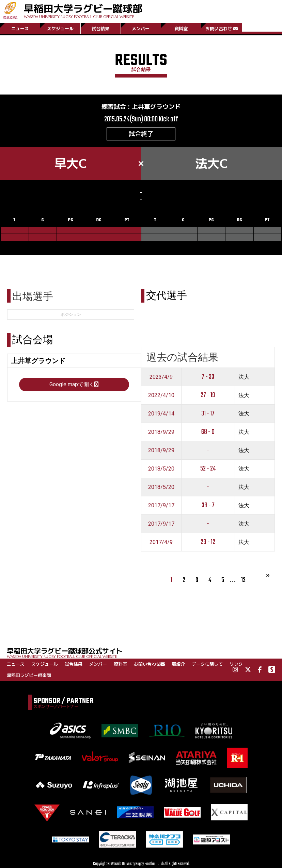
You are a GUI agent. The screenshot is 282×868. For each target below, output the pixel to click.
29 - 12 (208, 542)
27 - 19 (208, 395)
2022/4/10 (161, 395)
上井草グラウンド (156, 107)
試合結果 (100, 28)
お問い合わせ (222, 28)
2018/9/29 (161, 432)
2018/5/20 (161, 469)
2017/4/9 (161, 542)
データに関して (207, 664)
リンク (236, 664)
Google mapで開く (74, 384)
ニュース (20, 28)
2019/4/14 (161, 414)
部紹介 (178, 664)
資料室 (181, 28)
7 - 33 (208, 377)
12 (243, 580)
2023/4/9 (161, 377)
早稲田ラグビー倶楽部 (29, 675)
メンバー (141, 28)
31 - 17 (208, 414)
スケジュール (60, 28)
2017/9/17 (161, 505)
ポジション (71, 314)
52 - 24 (208, 469)
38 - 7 (208, 505)
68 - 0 (208, 432)
